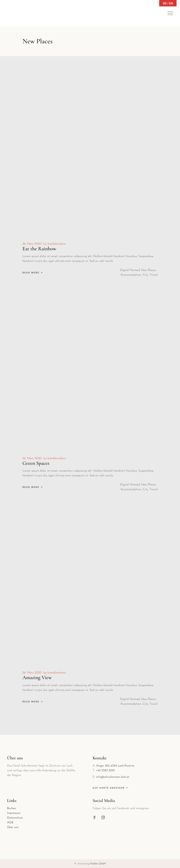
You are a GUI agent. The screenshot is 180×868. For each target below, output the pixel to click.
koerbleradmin (57, 244)
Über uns (13, 827)
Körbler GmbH (98, 864)
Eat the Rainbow (39, 249)
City (145, 275)
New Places (148, 270)
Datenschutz (15, 818)
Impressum (14, 813)
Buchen (12, 808)
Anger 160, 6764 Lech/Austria (115, 766)
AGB (10, 823)
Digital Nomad (130, 270)
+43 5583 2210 (105, 770)
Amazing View (37, 677)
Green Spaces (36, 463)
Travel (154, 275)
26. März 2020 (32, 244)
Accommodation (131, 275)
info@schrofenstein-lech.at (113, 777)
